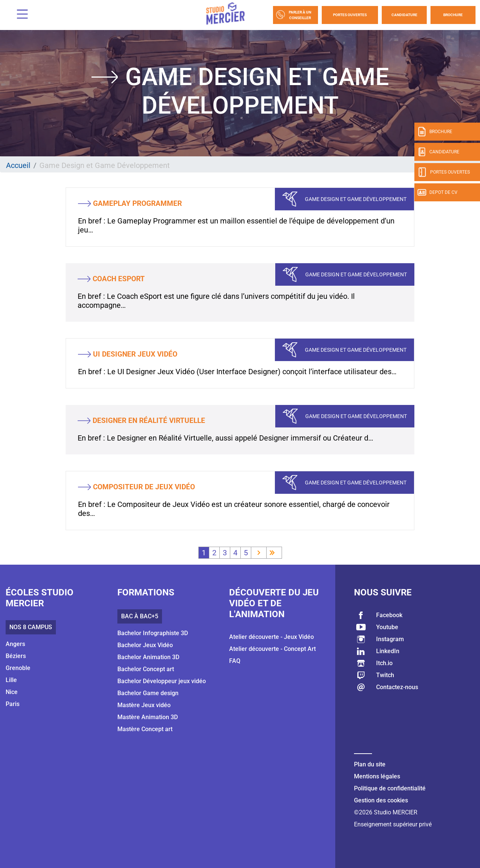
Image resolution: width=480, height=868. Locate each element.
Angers (15, 644)
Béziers (16, 656)
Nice (12, 692)
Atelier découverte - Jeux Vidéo (271, 637)
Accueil (18, 165)
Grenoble (18, 668)
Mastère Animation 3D (148, 717)
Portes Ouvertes (350, 15)
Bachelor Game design (148, 693)
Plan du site (370, 764)
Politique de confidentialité (390, 788)
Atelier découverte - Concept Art (272, 649)
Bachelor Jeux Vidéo (145, 645)
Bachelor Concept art (146, 669)
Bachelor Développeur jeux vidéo (162, 681)
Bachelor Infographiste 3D (153, 633)
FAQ (235, 661)
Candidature (404, 15)
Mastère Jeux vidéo (144, 705)
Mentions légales (377, 776)
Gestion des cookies (381, 800)
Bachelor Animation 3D (148, 657)
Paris (13, 704)
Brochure (453, 15)
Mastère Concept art (145, 729)
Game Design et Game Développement (356, 199)
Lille (11, 680)
